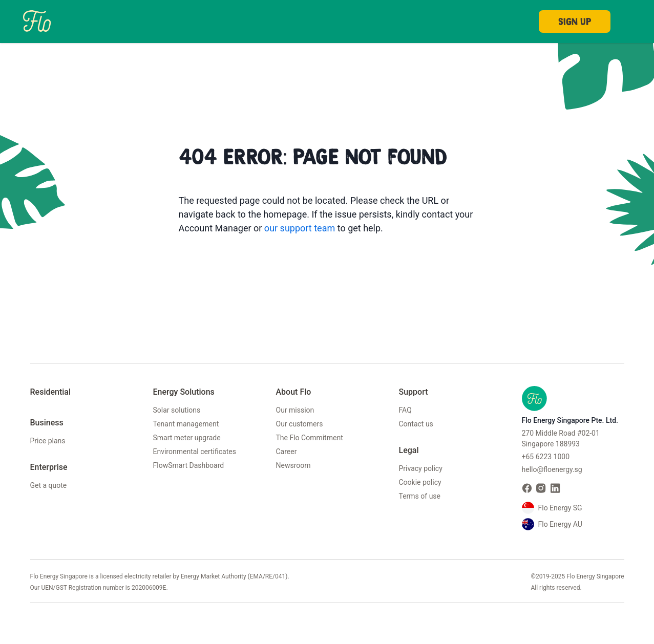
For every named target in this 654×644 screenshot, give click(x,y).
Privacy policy (421, 468)
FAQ (405, 410)
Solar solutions (177, 410)
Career (287, 452)
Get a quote (49, 485)
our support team (300, 228)
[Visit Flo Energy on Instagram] (541, 488)
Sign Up (575, 22)
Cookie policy (420, 482)
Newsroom (293, 465)
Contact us (416, 424)
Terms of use (420, 496)
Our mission (295, 410)
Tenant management (186, 424)
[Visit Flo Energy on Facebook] (527, 488)
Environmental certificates (195, 452)
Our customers (300, 424)
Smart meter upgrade (187, 438)
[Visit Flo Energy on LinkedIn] (556, 488)
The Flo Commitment (310, 438)
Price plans (48, 441)
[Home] (37, 20)
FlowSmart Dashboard (189, 465)
